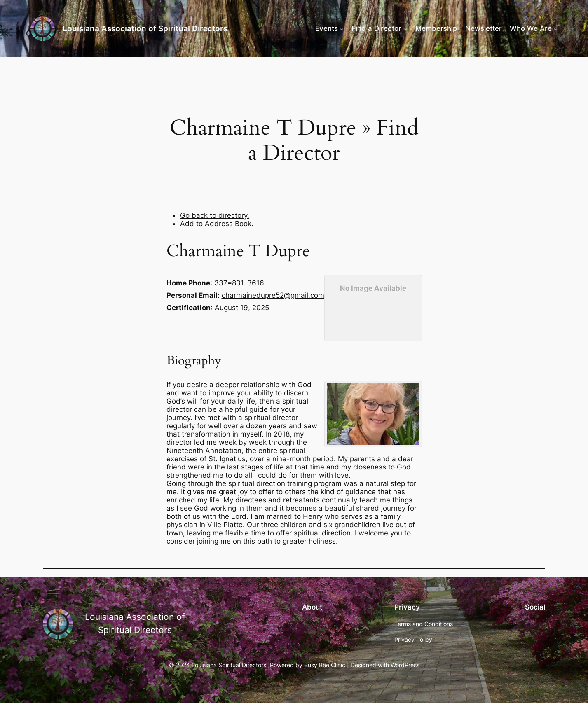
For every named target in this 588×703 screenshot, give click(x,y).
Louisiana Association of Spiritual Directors (145, 28)
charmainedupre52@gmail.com (273, 295)
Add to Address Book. (217, 224)
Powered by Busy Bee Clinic (308, 665)
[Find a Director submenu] (405, 28)
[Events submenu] (342, 28)
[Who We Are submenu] (555, 28)
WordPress (405, 665)
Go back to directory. (215, 215)
